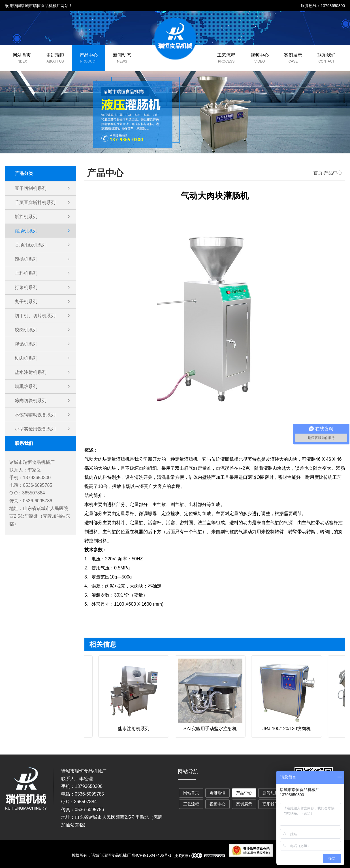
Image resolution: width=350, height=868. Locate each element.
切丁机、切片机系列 (35, 316)
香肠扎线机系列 (31, 245)
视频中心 (260, 55)
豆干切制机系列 (31, 188)
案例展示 (293, 55)
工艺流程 (226, 55)
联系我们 (326, 55)
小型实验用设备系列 (35, 429)
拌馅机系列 (26, 344)
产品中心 (89, 55)
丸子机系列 (26, 302)
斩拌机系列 (26, 217)
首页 (318, 173)
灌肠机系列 (26, 231)
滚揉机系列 (26, 259)
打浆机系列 (26, 287)
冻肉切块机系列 (31, 401)
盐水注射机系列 (31, 372)
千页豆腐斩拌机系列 (35, 202)
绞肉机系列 (26, 330)
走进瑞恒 (55, 55)
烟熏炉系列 (26, 386)
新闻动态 (122, 55)
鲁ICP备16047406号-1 (152, 855)
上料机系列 (26, 273)
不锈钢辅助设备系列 (35, 415)
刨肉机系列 (26, 358)
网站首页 (22, 55)
